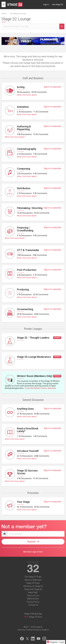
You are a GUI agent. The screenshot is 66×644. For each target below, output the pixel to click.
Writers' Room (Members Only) (35, 376)
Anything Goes (25, 409)
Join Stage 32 (57, 4)
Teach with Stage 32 (33, 589)
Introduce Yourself (28, 451)
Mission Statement (33, 580)
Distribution (24, 188)
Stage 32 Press (33, 583)
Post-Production (27, 270)
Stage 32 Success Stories (27, 472)
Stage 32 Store (35, 617)
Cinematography (27, 149)
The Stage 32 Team (33, 577)
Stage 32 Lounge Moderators (34, 357)
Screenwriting (25, 309)
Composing (24, 169)
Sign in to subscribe (52, 87)
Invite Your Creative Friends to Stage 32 (33, 630)
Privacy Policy (33, 602)
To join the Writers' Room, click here (40, 388)
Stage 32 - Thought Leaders (33, 338)
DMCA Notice (33, 599)
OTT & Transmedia (28, 250)
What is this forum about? (27, 95)
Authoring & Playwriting (24, 128)
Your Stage (23, 502)
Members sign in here (33, 552)
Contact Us (33, 605)
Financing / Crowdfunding (25, 229)
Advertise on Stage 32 (33, 586)
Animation (23, 107)
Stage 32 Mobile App (33, 614)
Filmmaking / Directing (30, 208)
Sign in (46, 4)
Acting (21, 87)
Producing (23, 289)
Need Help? (33, 592)
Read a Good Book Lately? (28, 430)
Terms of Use (33, 596)
